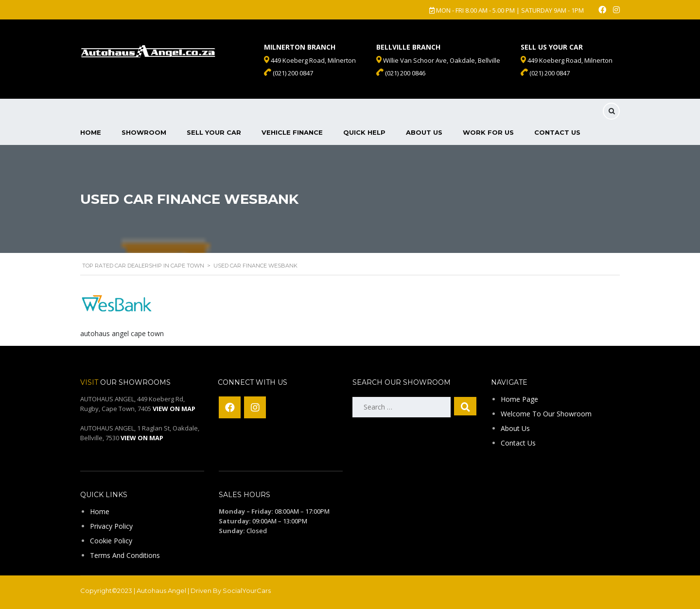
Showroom (144, 132)
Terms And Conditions (125, 555)
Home (91, 132)
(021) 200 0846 (401, 73)
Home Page (519, 399)
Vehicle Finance (292, 132)
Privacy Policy (111, 526)
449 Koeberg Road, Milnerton (567, 60)
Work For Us (488, 132)
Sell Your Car (214, 132)
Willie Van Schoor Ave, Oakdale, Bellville (438, 60)
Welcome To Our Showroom (546, 414)
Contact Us (557, 132)
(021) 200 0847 (545, 73)
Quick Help (364, 132)
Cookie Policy (111, 541)
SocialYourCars (247, 591)
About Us (424, 132)
